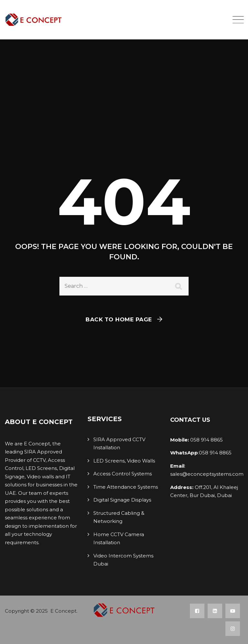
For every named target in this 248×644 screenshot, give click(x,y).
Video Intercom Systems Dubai (123, 560)
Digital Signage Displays (122, 500)
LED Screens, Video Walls (124, 461)
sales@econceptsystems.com (207, 474)
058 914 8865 (206, 440)
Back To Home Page (119, 319)
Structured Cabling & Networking (119, 517)
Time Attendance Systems (126, 487)
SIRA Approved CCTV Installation (119, 444)
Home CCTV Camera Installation (119, 539)
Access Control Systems (123, 474)
